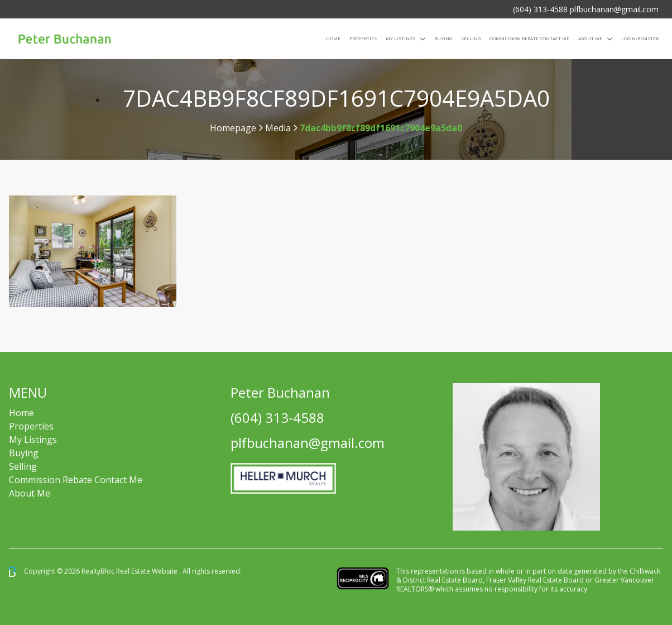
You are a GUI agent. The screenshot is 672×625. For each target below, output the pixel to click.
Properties (363, 38)
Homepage (233, 128)
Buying (443, 38)
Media (278, 128)
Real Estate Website (148, 571)
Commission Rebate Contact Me (76, 480)
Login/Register (640, 38)
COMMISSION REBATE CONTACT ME (529, 38)
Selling (471, 38)
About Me (590, 38)
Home (333, 38)
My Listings (400, 38)
